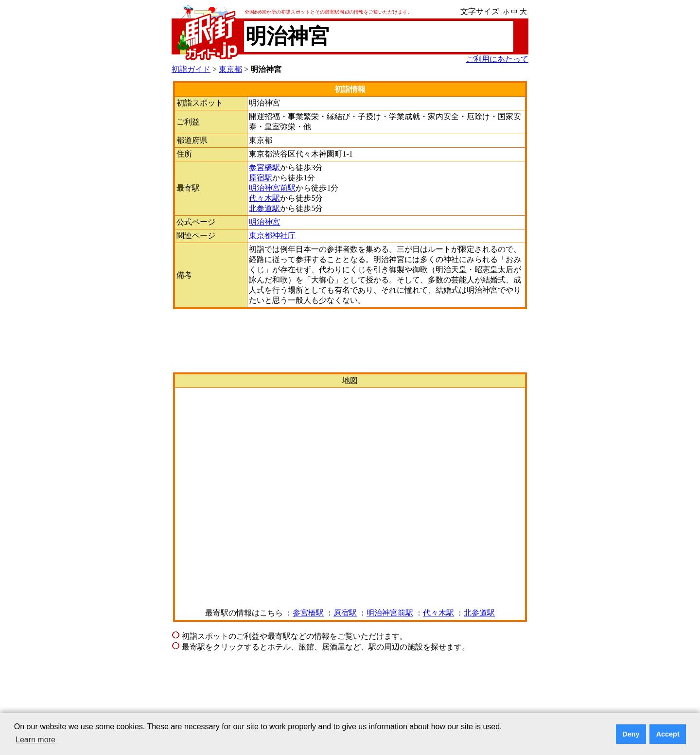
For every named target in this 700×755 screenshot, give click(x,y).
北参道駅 (264, 208)
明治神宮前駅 (272, 188)
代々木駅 (264, 198)
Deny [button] (631, 734)
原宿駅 (261, 178)
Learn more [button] (35, 740)
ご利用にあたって (497, 59)
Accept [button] (668, 734)
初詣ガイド (191, 69)
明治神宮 (264, 222)
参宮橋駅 (264, 167)
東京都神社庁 (272, 236)
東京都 (230, 69)
